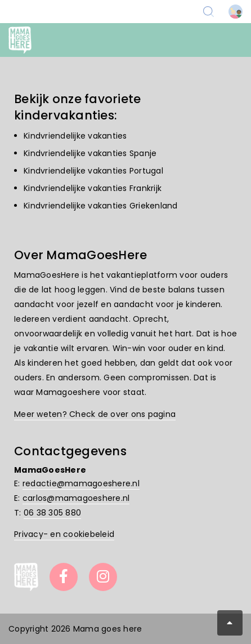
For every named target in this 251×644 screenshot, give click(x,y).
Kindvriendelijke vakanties (75, 136)
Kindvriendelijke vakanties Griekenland (101, 206)
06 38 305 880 (52, 513)
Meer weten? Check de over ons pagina (95, 414)
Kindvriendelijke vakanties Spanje (90, 153)
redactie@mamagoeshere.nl (81, 483)
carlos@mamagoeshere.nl (76, 498)
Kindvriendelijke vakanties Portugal (93, 171)
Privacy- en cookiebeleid (64, 534)
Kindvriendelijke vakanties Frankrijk (93, 188)
